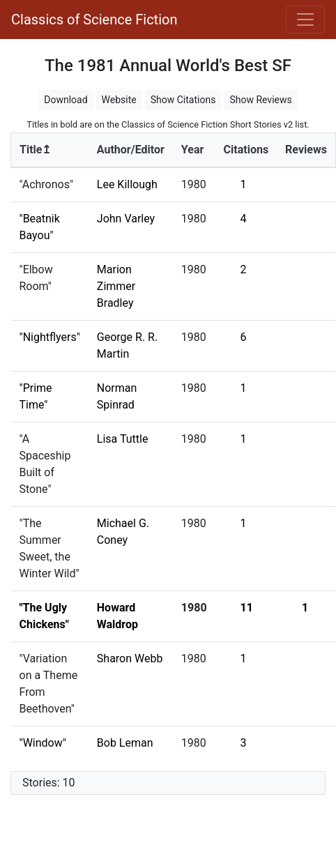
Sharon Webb (130, 658)
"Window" (43, 743)
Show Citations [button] (183, 100)
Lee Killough (127, 184)
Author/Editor (131, 150)
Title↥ (35, 150)
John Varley (126, 219)
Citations (246, 150)
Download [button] (66, 100)
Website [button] (119, 100)
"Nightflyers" (50, 337)
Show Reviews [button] (260, 100)
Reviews (306, 150)
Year (192, 150)
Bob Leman (125, 743)
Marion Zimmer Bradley (116, 286)
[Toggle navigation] (305, 20)
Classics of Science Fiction (94, 20)
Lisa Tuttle (123, 439)
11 (247, 608)
